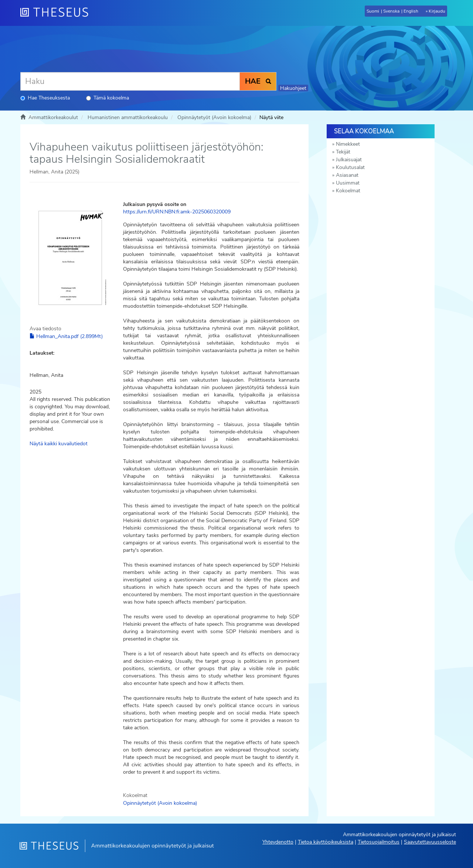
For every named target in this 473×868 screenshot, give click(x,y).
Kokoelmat (348, 191)
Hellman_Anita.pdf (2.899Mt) (66, 336)
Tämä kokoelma (108, 98)
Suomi (373, 11)
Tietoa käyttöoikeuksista (326, 842)
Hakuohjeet (293, 88)
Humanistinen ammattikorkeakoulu (128, 117)
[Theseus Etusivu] (57, 13)
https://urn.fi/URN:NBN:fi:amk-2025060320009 (177, 212)
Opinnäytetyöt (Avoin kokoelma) (214, 117)
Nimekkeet (348, 144)
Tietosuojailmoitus (379, 842)
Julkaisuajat (349, 160)
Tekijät (343, 152)
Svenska (391, 11)
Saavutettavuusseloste (430, 842)
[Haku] (130, 81)
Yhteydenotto (278, 842)
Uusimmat (348, 183)
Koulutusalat (350, 167)
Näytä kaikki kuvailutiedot (59, 444)
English (411, 11)
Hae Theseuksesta (45, 98)
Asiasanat (347, 175)
